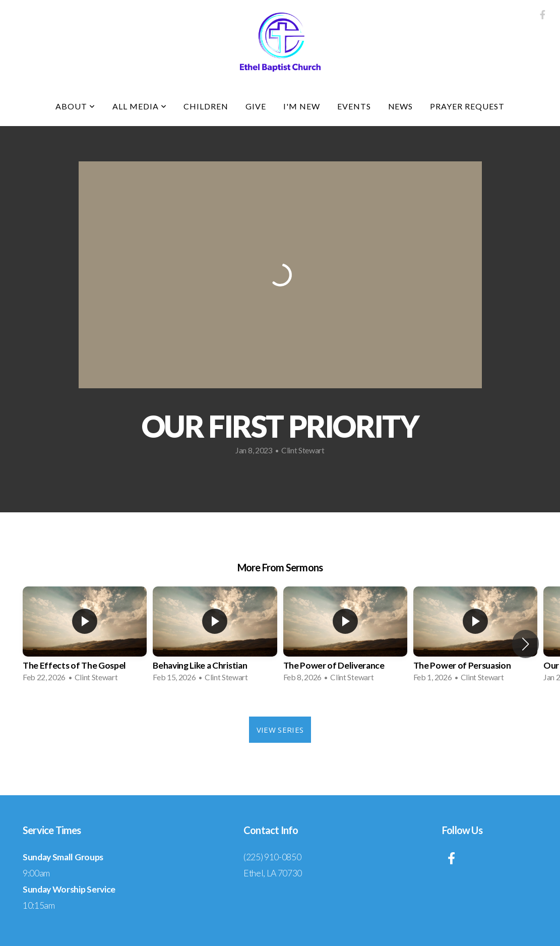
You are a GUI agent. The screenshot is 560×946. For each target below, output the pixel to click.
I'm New (302, 106)
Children (206, 106)
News (401, 106)
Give (256, 106)
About (75, 106)
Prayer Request (467, 106)
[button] (525, 644)
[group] (85, 637)
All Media (140, 106)
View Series (280, 730)
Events (354, 106)
